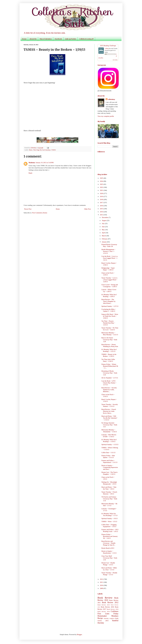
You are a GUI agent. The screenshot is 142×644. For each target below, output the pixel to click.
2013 (102, 215)
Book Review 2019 (104, 611)
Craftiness (115, 611)
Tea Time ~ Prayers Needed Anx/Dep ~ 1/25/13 (108, 323)
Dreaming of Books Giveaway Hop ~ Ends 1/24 (109, 373)
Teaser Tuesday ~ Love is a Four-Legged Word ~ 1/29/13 (109, 280)
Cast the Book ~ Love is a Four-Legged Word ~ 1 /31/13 (110, 258)
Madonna (32, 163)
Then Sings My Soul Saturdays (42, 150)
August (104, 220)
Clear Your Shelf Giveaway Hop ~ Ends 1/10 (109, 558)
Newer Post (28, 209)
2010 (102, 585)
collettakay (34, 148)
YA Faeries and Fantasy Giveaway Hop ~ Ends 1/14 (109, 499)
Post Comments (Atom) (40, 213)
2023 (102, 184)
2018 (102, 200)
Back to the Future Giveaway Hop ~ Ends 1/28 (109, 340)
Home (24, 39)
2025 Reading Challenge (108, 46)
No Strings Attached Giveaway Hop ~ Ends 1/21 (109, 425)
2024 (102, 181)
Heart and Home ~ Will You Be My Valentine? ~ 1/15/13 (109, 418)
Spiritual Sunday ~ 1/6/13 (110, 518)
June (103, 227)
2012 (102, 579)
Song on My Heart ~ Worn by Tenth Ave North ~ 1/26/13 (110, 316)
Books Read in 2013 (108, 548)
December (105, 217)
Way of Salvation (46, 39)
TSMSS (54, 150)
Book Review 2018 (113, 609)
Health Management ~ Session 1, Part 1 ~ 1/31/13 (108, 251)
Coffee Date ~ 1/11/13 (108, 453)
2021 (102, 190)
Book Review (105, 598)
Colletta (107, 49)
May (103, 230)
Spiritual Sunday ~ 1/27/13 (110, 306)
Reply (31, 173)
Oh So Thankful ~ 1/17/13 (110, 378)
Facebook (58, 39)
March (104, 236)
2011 (102, 582)
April (104, 233)
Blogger (79, 635)
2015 (102, 209)
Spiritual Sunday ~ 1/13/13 (110, 444)
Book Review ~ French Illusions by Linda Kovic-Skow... (109, 411)
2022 (102, 187)
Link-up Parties (71, 39)
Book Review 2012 (110, 602)
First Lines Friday (108, 614)
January (104, 242)
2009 (102, 588)
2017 (102, 203)
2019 (102, 196)
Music (31, 150)
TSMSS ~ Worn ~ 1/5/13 (109, 522)
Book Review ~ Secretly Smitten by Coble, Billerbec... (109, 390)
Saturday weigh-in (109, 618)
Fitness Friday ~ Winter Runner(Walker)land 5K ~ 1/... (110, 366)
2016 (102, 206)
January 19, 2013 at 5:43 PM (45, 163)
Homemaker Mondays (108, 616)
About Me (33, 39)
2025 (102, 178)
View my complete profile (106, 116)
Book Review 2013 (104, 605)
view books (115, 60)
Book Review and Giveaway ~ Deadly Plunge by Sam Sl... (109, 543)
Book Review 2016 (107, 607)
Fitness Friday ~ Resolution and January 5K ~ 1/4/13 (110, 536)
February (105, 239)
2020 (102, 193)
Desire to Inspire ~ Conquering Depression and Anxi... (110, 467)
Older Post (87, 209)
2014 (102, 212)
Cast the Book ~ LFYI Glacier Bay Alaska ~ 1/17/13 (109, 383)
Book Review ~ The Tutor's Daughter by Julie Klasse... (109, 301)
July (103, 224)
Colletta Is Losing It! (86, 39)
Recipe (100, 618)
